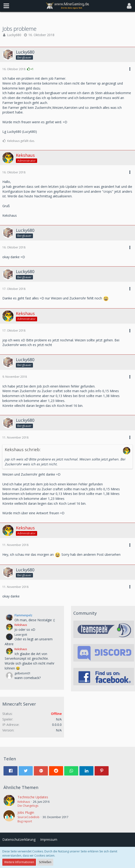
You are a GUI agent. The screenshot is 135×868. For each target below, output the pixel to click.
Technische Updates (33, 797)
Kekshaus (24, 802)
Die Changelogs (28, 806)
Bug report (25, 821)
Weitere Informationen (19, 862)
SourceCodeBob (28, 817)
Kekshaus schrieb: (23, 449)
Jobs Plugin (26, 812)
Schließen (45, 862)
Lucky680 (14, 35)
